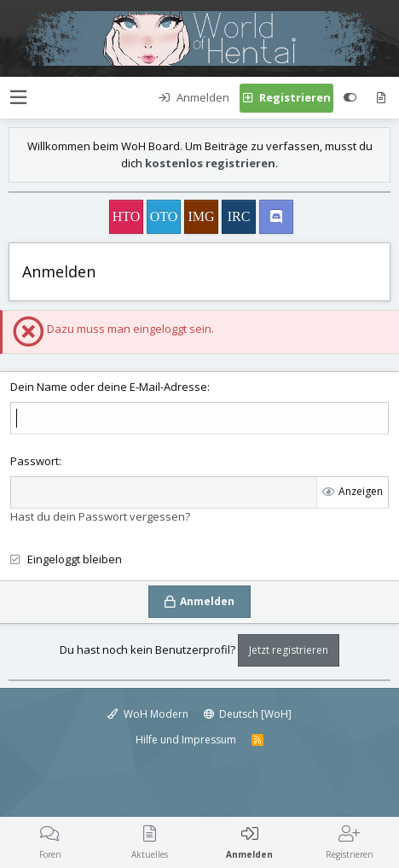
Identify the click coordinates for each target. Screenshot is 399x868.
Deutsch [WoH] (248, 714)
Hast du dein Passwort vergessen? (100, 516)
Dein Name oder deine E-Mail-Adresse (109, 387)
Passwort (35, 461)
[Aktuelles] (381, 98)
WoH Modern (148, 714)
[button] (18, 98)
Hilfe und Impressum (186, 740)
